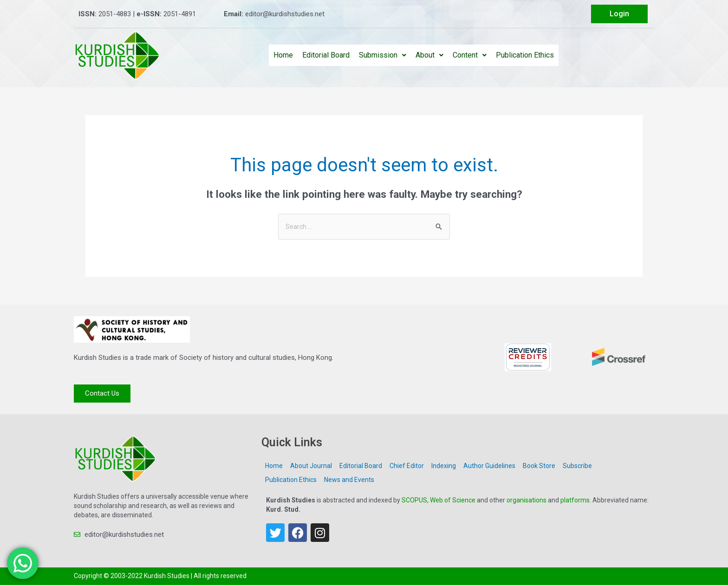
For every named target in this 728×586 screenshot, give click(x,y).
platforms (575, 501)
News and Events (349, 481)
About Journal (311, 467)
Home (283, 55)
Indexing (444, 467)
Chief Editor (407, 467)
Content (470, 55)
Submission (383, 55)
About (429, 55)
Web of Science (453, 501)
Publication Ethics (525, 55)
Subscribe (577, 467)
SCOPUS (414, 501)
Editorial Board (326, 55)
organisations (526, 501)
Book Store (539, 467)
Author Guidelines (489, 467)
